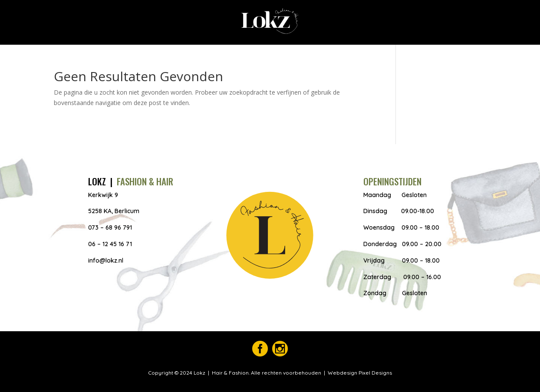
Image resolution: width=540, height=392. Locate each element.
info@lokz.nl (106, 260)
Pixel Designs (375, 373)
